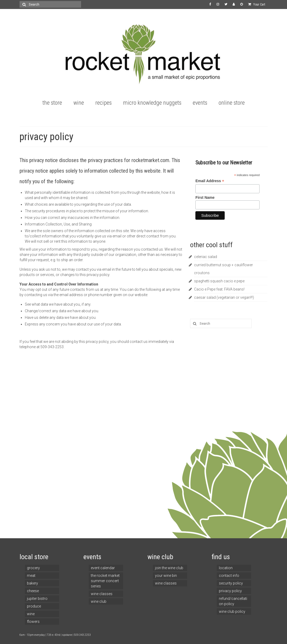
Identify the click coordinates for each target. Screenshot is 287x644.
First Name (205, 197)
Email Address (210, 181)
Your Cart (257, 4)
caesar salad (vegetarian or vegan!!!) (224, 297)
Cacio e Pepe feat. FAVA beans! (219, 289)
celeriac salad (206, 257)
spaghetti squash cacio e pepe (219, 281)
